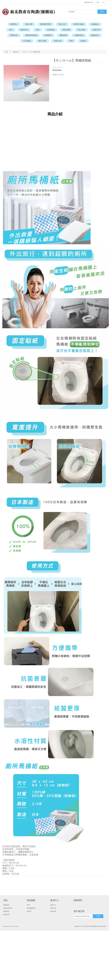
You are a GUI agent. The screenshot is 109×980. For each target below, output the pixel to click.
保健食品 (95, 24)
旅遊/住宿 (58, 41)
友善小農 (29, 24)
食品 (11, 30)
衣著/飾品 (51, 30)
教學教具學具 (46, 24)
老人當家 (61, 75)
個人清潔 (81, 30)
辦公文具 (62, 24)
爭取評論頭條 (57, 70)
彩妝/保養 (66, 30)
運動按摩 (63, 35)
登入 (104, 2)
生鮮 (38, 30)
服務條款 (6, 905)
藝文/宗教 (42, 41)
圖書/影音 (95, 35)
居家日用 (96, 30)
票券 (71, 41)
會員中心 (53, 905)
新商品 (83, 41)
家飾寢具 (48, 35)
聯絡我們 (6, 915)
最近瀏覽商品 (31, 908)
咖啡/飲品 (24, 30)
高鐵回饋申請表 (89, 2)
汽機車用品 (79, 35)
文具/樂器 (27, 41)
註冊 (98, 2)
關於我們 (6, 911)
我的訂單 (53, 908)
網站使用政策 (8, 908)
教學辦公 (14, 24)
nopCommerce (14, 926)
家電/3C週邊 (79, 24)
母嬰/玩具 (14, 35)
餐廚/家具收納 (31, 35)
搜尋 (28, 905)
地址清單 (53, 911)
